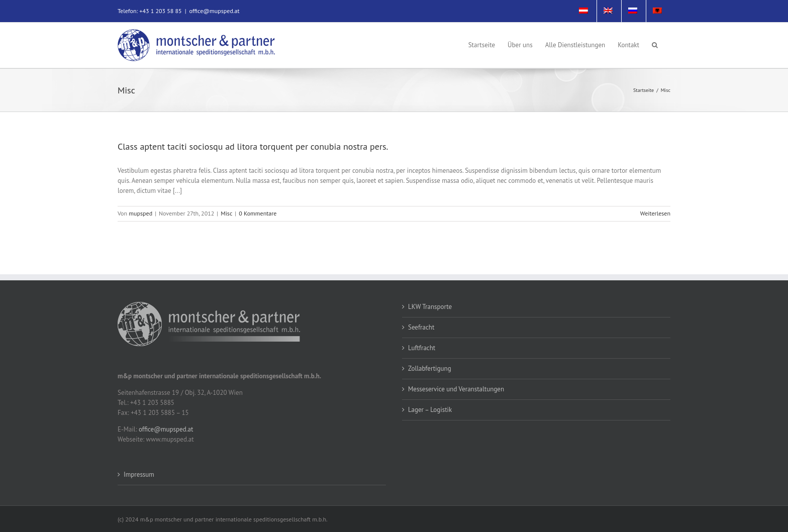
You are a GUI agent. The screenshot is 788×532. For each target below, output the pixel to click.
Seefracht (421, 327)
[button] (655, 44)
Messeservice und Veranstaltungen (456, 389)
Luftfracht (422, 348)
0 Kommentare (258, 213)
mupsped (140, 213)
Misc (226, 213)
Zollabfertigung (430, 368)
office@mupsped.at (214, 11)
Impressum (139, 474)
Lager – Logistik (430, 410)
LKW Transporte (430, 307)
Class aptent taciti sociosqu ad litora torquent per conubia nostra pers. (253, 146)
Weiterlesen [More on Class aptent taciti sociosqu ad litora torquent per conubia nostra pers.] (655, 213)
